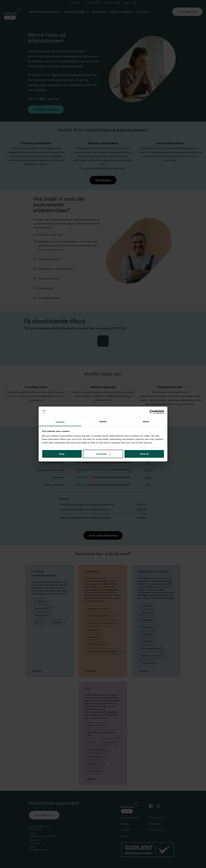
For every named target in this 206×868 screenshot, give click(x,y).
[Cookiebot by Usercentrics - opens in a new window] (152, 412)
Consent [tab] (60, 422)
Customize (103, 454)
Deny (62, 454)
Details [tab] (103, 421)
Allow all (144, 454)
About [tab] (146, 421)
